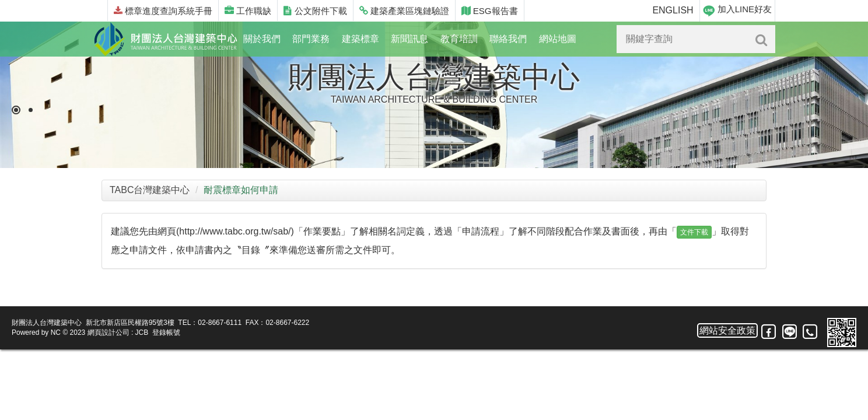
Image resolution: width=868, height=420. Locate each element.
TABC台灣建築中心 (150, 190)
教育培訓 (459, 39)
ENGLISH (673, 10)
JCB (142, 332)
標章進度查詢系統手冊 (163, 11)
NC (56, 332)
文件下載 (694, 232)
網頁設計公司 (108, 332)
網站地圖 (558, 39)
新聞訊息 (409, 39)
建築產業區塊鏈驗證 (404, 11)
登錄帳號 (166, 332)
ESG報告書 (490, 11)
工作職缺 (248, 11)
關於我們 (262, 39)
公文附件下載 (315, 11)
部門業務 (311, 39)
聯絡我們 (508, 39)
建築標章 (360, 39)
